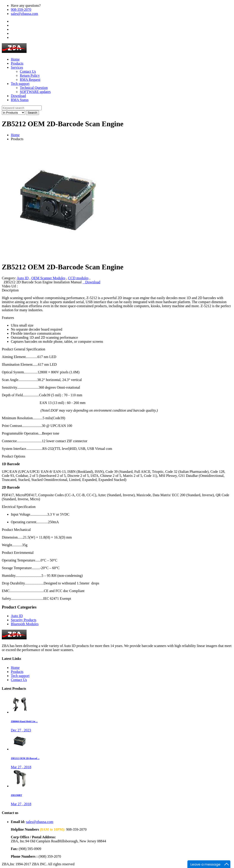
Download (92, 282)
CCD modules (78, 278)
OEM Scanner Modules (48, 278)
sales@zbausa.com (24, 14)
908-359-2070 (21, 10)
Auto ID (23, 278)
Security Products (24, 620)
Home (15, 135)
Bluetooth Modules (25, 624)
